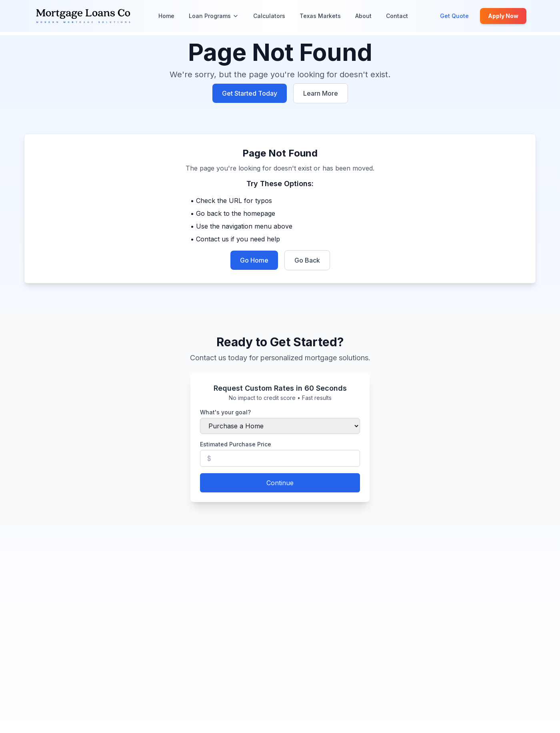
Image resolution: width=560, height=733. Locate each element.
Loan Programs (214, 16)
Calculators (269, 16)
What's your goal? (225, 412)
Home (166, 16)
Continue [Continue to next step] (280, 483)
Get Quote (454, 16)
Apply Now (503, 16)
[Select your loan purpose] (280, 426)
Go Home (254, 260)
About (363, 16)
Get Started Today (250, 93)
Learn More (321, 93)
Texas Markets (320, 16)
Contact (397, 16)
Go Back (307, 260)
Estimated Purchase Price (236, 444)
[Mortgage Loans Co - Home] (83, 16)
